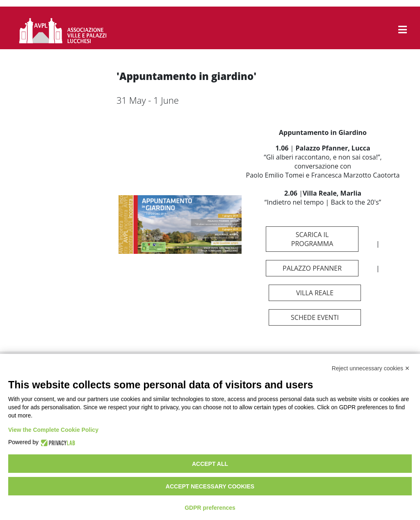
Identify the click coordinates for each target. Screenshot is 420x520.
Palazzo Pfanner (312, 268)
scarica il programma (312, 239)
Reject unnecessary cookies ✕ (371, 368)
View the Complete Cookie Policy (53, 430)
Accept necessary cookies (210, 486)
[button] (403, 30)
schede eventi (315, 317)
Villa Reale (315, 293)
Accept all (210, 464)
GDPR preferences (210, 508)
